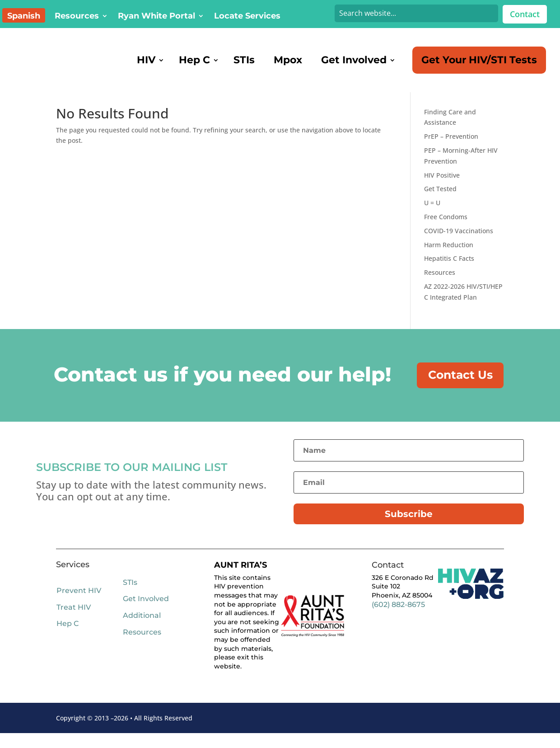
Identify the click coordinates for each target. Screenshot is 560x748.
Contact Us (465, 388)
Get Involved (146, 614)
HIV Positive (442, 187)
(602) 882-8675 (398, 619)
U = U (432, 214)
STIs (130, 598)
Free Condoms (446, 228)
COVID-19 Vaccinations (459, 242)
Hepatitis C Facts (449, 270)
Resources (77, 17)
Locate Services (247, 17)
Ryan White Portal (156, 17)
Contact (525, 14)
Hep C (68, 639)
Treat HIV (74, 622)
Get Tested (440, 200)
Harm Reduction (449, 256)
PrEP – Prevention (451, 148)
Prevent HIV (79, 606)
